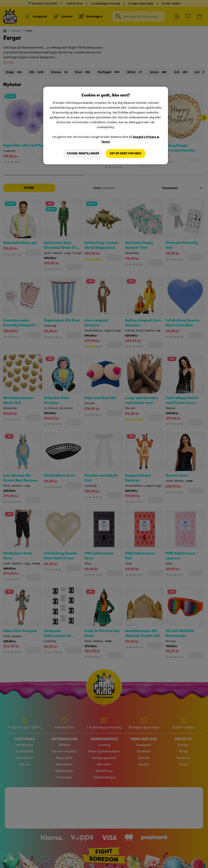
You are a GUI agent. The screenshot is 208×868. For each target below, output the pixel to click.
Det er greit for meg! (126, 153)
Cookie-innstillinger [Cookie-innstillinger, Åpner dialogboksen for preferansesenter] (83, 153)
